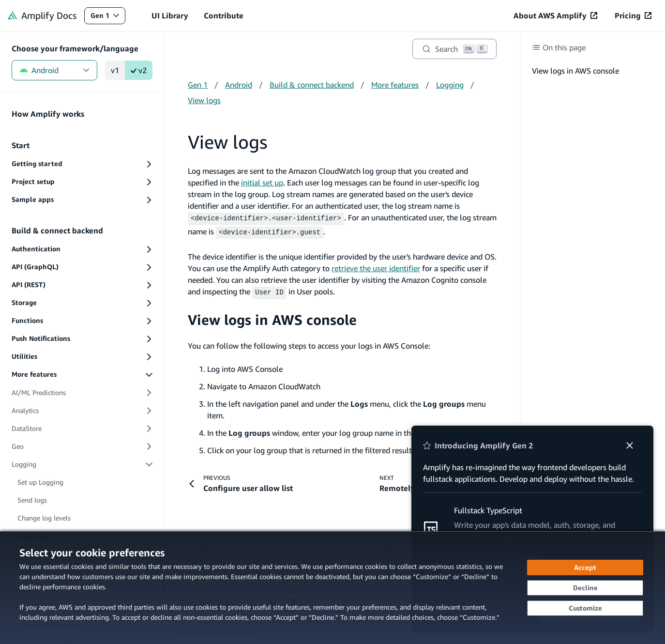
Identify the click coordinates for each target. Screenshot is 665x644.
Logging (450, 85)
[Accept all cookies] (585, 567)
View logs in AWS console (272, 316)
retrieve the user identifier (376, 266)
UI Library (170, 15)
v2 (139, 70)
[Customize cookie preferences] (585, 608)
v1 (115, 70)
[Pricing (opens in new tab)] (633, 15)
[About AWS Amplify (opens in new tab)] (555, 15)
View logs (204, 100)
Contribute (224, 15)
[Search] (454, 49)
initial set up (262, 183)
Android (54, 70)
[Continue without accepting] (585, 588)
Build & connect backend (312, 85)
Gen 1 (108, 18)
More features (395, 85)
